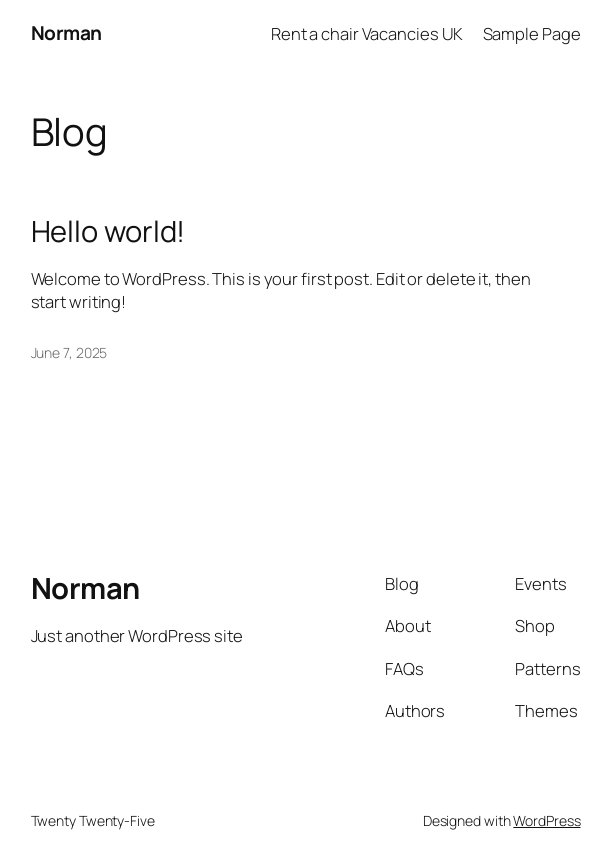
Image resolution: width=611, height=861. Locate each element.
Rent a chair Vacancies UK (367, 33)
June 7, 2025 (69, 352)
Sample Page (532, 33)
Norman (66, 33)
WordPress (546, 820)
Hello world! (108, 231)
